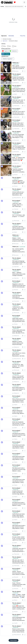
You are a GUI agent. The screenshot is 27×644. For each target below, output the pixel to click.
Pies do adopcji (16, 74)
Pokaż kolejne (13, 640)
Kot (10, 46)
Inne (15, 46)
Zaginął (5, 51)
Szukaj (2, 6)
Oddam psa (15, 63)
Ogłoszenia (5, 41)
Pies (5, 46)
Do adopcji (6, 54)
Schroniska (11, 36)
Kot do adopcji (16, 109)
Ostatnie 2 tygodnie (7, 59)
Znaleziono (13, 51)
